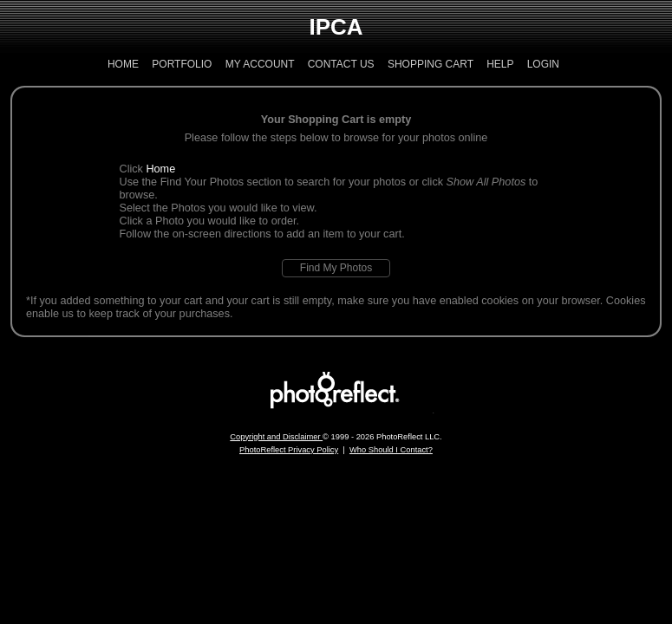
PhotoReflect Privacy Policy (289, 450)
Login (543, 64)
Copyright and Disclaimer (276, 437)
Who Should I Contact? (391, 450)
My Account (260, 64)
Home (123, 64)
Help (500, 64)
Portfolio (182, 64)
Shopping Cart (431, 64)
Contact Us (341, 64)
